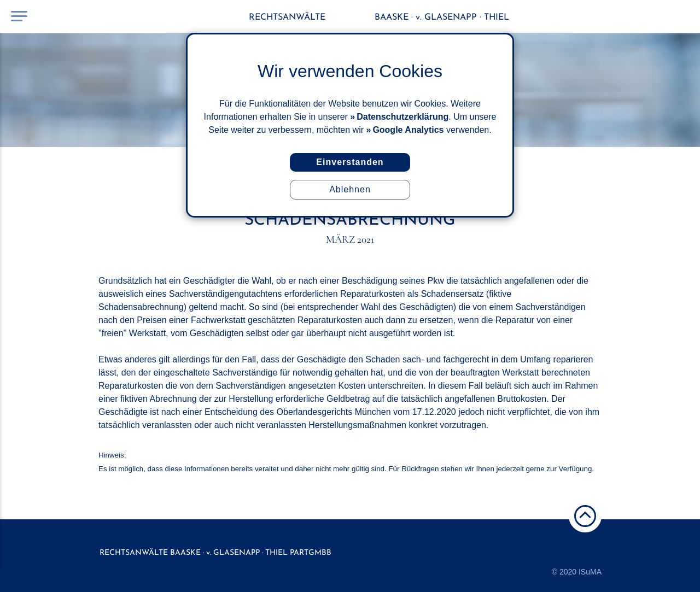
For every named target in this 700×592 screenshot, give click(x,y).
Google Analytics (408, 130)
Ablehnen (350, 189)
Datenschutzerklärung (402, 117)
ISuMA (590, 572)
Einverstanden (350, 162)
